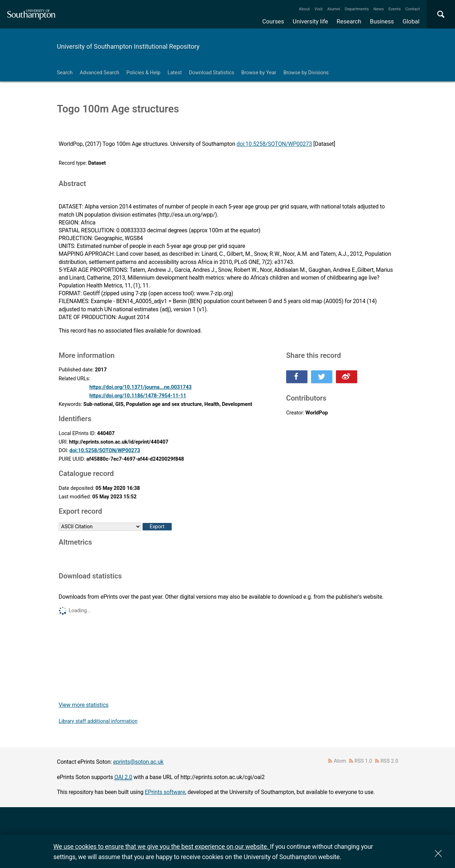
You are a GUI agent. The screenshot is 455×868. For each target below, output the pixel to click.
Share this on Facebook (297, 377)
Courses (273, 21)
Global (411, 21)
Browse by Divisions (306, 73)
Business (382, 21)
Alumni (333, 9)
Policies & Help (143, 73)
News (378, 9)
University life (310, 21)
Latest (175, 73)
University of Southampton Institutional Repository (128, 46)
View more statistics (84, 705)
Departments (357, 9)
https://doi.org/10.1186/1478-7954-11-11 (138, 396)
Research (349, 21)
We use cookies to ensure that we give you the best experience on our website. (162, 846)
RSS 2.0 (390, 761)
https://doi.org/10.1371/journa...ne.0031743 (140, 387)
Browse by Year (259, 73)
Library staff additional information (98, 721)
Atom (340, 761)
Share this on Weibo (347, 377)
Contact (413, 9)
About (304, 9)
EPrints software (165, 792)
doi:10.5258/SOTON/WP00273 (274, 144)
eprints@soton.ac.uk (138, 762)
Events (395, 9)
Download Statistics (212, 73)
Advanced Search (99, 73)
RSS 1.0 (363, 761)
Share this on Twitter (322, 377)
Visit (319, 9)
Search (65, 73)
